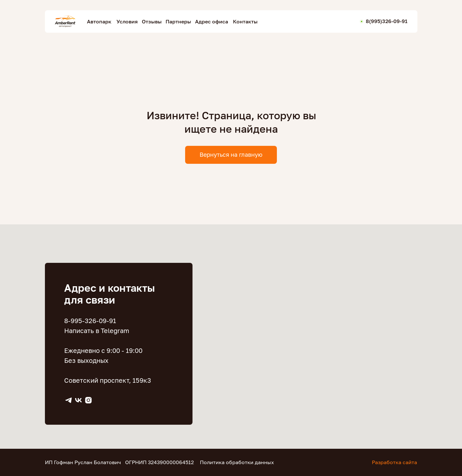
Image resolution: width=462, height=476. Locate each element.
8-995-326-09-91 (90, 321)
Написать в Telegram (97, 330)
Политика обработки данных (237, 462)
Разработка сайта (394, 462)
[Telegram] (68, 400)
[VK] (78, 400)
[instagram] (88, 400)
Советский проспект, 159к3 (108, 380)
